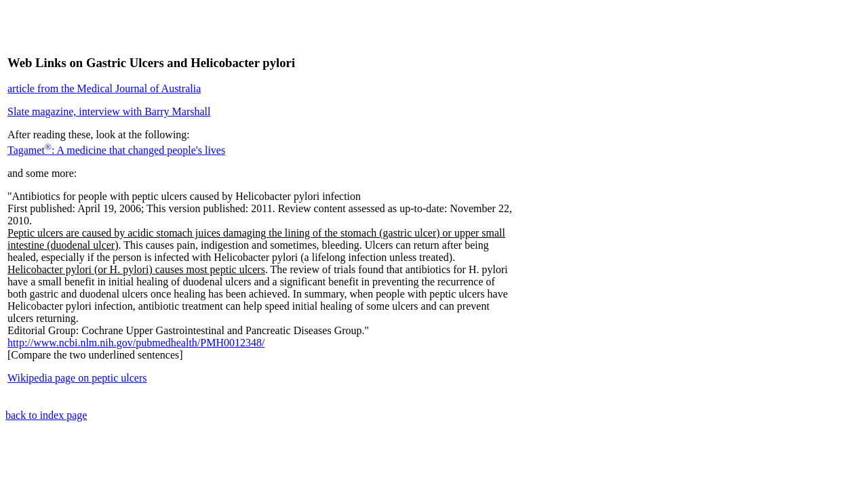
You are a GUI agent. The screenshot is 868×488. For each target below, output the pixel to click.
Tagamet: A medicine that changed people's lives (116, 150)
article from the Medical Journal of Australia (104, 88)
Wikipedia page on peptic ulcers (77, 378)
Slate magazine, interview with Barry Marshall (109, 111)
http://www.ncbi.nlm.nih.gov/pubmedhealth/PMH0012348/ (136, 343)
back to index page (46, 415)
